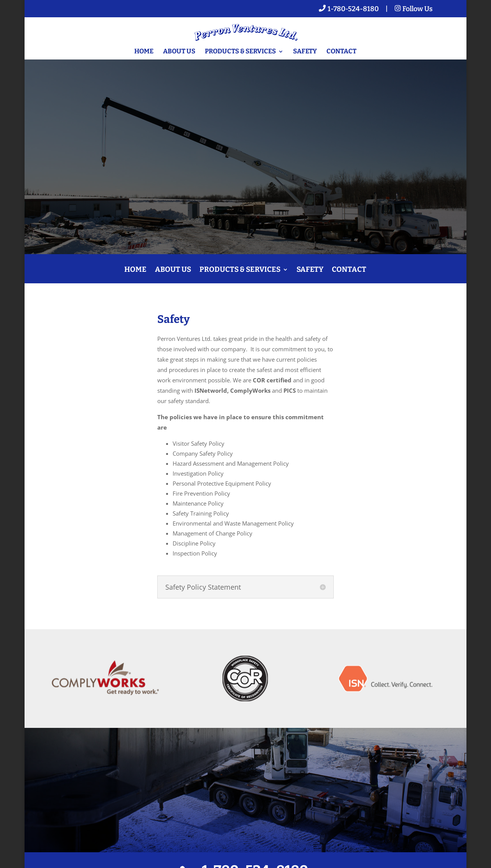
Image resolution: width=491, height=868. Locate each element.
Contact (341, 52)
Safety (305, 52)
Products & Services (240, 52)
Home (144, 52)
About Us (179, 52)
